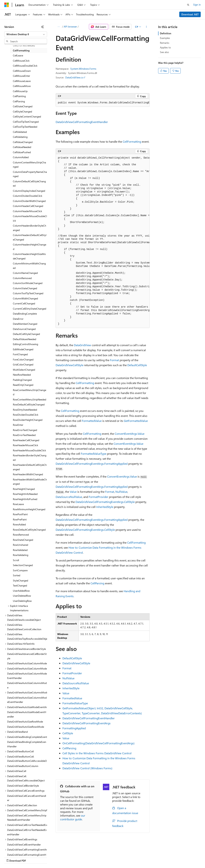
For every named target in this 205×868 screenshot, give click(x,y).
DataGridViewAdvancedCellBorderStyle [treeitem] (27, 656)
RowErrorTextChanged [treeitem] (25, 430)
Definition (166, 33)
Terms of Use (131, 857)
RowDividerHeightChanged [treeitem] (28, 420)
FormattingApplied (74, 728)
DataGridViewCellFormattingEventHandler (82, 122)
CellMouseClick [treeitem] (21, 61)
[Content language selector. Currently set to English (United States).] (21, 849)
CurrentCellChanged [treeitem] (24, 303)
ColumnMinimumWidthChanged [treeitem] (29, 266)
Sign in (197, 5)
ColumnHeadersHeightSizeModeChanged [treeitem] (29, 256)
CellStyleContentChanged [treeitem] (27, 116)
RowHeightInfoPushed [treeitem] (25, 499)
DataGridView (82, 345)
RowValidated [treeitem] (20, 550)
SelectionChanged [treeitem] (23, 565)
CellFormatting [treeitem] (21, 50)
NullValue (121, 492)
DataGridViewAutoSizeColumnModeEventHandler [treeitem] (27, 676)
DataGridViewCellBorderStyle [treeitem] (23, 786)
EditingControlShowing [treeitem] (25, 344)
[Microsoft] (7, 5)
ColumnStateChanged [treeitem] (25, 288)
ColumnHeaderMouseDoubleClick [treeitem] (30, 218)
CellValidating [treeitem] (20, 137)
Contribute (64, 857)
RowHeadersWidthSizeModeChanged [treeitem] (30, 482)
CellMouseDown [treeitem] (22, 71)
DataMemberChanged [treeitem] (25, 324)
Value (73, 492)
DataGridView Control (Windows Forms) (87, 768)
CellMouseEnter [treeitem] (21, 76)
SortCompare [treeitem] (20, 570)
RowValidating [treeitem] (21, 555)
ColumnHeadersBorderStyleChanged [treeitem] (30, 228)
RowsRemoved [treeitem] (21, 535)
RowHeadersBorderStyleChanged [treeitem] (30, 458)
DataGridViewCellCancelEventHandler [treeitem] (27, 798)
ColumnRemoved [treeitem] (22, 278)
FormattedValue (92, 421)
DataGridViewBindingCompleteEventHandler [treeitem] (27, 744)
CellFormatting (132, 141)
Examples (165, 38)
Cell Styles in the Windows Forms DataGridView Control (97, 753)
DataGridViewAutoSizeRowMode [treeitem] (25, 722)
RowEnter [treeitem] (18, 425)
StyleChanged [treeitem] (20, 580)
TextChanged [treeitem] (20, 585)
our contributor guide (73, 817)
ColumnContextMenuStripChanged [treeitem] (29, 165)
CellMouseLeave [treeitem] (22, 81)
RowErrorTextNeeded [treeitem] (24, 435)
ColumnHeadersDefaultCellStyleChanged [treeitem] (30, 237)
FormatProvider (98, 497)
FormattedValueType (94, 454)
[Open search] (188, 5)
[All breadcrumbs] (59, 27)
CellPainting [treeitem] (19, 96)
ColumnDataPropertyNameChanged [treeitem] (30, 174)
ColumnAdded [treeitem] (21, 157)
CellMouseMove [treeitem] (22, 86)
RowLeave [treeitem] (18, 504)
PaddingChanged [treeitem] (22, 380)
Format (114, 360)
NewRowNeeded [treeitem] (22, 375)
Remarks (165, 43)
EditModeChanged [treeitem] (23, 349)
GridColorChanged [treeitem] (23, 364)
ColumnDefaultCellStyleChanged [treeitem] (29, 184)
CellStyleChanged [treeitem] (22, 111)
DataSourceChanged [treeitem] (24, 329)
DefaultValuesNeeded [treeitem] (25, 339)
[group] (103, 103)
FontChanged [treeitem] (20, 354)
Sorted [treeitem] (17, 575)
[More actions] (146, 27)
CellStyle (68, 733)
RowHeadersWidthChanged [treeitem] (28, 474)
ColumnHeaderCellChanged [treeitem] (28, 206)
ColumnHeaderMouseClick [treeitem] (27, 211)
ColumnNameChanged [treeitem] (25, 273)
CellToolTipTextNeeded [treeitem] (25, 127)
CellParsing (97, 583)
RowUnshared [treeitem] (20, 545)
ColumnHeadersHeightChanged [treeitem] (30, 247)
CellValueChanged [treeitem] (23, 142)
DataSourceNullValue (69, 497)
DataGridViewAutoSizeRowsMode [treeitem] (26, 727)
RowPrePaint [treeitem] (20, 519)
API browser (70, 27)
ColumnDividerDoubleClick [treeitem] (28, 196)
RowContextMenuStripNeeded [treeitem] (30, 399)
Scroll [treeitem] (16, 560)
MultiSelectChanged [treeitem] (24, 370)
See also (164, 52)
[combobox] (26, 34)
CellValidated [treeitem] (20, 132)
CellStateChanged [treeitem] (23, 106)
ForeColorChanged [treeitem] (23, 359)
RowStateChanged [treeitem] (23, 540)
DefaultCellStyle (137, 365)
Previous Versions (32, 857)
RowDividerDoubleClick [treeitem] (26, 415)
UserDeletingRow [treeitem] (22, 601)
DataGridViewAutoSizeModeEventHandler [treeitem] (27, 714)
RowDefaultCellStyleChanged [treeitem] (29, 404)
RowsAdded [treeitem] (19, 524)
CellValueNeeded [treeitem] (22, 147)
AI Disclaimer (11, 857)
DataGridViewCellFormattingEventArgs (86, 723)
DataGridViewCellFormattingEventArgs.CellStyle (105, 502)
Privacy (78, 857)
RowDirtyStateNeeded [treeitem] (25, 410)
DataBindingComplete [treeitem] (25, 314)
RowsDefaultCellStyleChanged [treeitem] (29, 530)
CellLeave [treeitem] (18, 55)
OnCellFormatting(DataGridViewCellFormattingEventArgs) (98, 743)
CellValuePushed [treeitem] (22, 152)
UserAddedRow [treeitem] (21, 591)
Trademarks (148, 857)
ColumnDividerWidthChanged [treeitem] (29, 201)
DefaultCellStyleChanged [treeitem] (26, 334)
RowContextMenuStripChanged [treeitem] (30, 392)
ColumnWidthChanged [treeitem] (25, 298)
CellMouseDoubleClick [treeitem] (25, 66)
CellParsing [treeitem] (19, 101)
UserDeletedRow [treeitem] (22, 596)
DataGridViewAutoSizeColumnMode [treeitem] (27, 663)
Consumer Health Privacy (103, 857)
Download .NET (190, 14)
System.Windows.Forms (83, 69)
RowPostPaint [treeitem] (20, 514)
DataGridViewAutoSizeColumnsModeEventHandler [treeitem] (27, 700)
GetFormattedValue (136, 421)
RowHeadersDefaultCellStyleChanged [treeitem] (30, 467)
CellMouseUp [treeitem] (20, 91)
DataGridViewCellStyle (69, 365)
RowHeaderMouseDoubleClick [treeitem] (29, 450)
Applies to (165, 47)
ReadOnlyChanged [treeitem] (23, 385)
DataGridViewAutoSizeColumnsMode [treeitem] (27, 685)
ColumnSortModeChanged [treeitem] (28, 283)
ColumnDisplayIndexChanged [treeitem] (29, 191)
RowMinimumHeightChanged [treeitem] (29, 509)
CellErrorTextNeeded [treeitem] (24, 45)
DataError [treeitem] (18, 319)
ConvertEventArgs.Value (130, 434)
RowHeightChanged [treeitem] (24, 489)
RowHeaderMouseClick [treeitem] (25, 445)
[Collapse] (43, 27)
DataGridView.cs (74, 77)
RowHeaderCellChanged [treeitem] (26, 440)
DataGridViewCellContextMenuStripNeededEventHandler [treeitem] (27, 818)
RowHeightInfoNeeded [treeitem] (25, 494)
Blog (49, 857)
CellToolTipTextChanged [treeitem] (26, 122)
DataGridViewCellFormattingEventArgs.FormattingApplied (92, 464)
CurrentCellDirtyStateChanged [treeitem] (30, 309)
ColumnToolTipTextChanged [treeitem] (28, 293)
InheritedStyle (105, 507)
